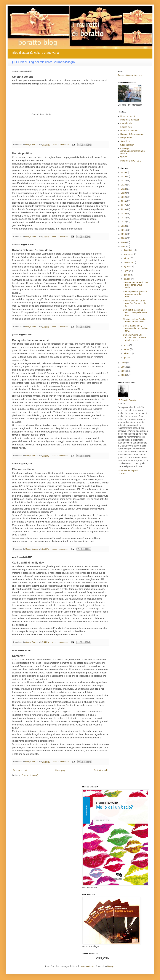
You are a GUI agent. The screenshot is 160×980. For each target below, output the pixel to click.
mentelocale (126, 123)
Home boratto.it (128, 116)
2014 (124, 218)
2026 (124, 172)
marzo (127, 349)
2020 (124, 193)
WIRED (124, 157)
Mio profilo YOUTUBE (131, 161)
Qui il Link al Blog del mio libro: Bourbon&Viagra (43, 62)
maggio (127, 279)
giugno (127, 275)
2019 (124, 197)
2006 (124, 363)
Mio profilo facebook (130, 120)
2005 (124, 367)
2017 (124, 205)
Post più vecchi (101, 770)
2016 (124, 209)
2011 (124, 230)
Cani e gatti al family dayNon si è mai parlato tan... (135, 328)
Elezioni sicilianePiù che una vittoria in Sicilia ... (135, 320)
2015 (124, 214)
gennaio (128, 358)
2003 (124, 375)
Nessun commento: (61, 145)
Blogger (111, 966)
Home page (61, 770)
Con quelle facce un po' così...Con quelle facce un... (135, 312)
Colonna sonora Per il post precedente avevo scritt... (135, 285)
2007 (124, 246)
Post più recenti (20, 770)
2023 (124, 185)
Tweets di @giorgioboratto (130, 75)
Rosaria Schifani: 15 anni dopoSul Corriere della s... (135, 303)
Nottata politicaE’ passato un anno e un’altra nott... (135, 294)
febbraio (128, 353)
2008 (124, 242)
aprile (126, 345)
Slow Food (125, 141)
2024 (124, 180)
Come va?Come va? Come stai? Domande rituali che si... (134, 337)
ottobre (127, 258)
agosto (127, 266)
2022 (124, 189)
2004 (124, 371)
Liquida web (126, 127)
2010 (124, 234)
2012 (124, 226)
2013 (124, 222)
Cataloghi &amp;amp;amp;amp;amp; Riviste (133, 151)
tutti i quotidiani (127, 145)
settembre (128, 262)
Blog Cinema (126, 138)
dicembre (128, 250)
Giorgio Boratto (129, 400)
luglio (126, 271)
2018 (124, 201)
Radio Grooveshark (130, 131)
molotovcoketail (87, 966)
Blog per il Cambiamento (132, 134)
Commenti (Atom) (30, 775)
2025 (124, 176)
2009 (124, 238)
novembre (128, 254)
